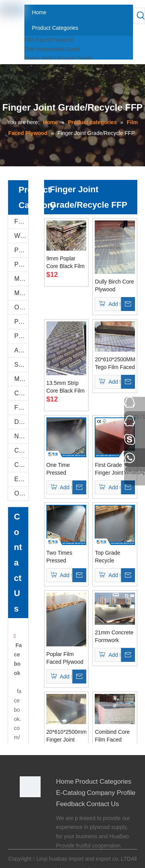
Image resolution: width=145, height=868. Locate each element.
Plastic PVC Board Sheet (21, 336)
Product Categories (103, 782)
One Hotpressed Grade (52, 49)
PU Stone (21, 250)
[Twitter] (25, 831)
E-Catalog (21, 479)
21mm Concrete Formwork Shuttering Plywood (114, 637)
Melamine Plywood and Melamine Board (21, 279)
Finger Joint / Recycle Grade (59, 58)
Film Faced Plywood (49, 40)
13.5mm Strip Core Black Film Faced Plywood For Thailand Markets (66, 387)
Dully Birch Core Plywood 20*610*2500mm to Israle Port (115, 286)
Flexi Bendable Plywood (21, 408)
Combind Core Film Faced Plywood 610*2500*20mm (115, 736)
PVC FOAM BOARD (21, 264)
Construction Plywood (21, 450)
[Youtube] (25, 842)
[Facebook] (25, 810)
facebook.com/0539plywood (18, 737)
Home (65, 782)
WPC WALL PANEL (21, 236)
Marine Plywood (21, 379)
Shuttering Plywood (21, 365)
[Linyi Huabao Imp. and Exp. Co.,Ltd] (30, 787)
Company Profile (111, 793)
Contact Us (103, 804)
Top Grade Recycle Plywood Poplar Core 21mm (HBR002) (113, 557)
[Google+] (25, 821)
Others (21, 493)
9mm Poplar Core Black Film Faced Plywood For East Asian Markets (66, 263)
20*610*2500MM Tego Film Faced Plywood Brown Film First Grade (115, 364)
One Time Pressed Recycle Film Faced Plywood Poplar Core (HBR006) (65, 469)
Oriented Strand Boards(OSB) (21, 307)
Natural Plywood (21, 436)
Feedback (71, 804)
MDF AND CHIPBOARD (21, 293)
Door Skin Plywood (21, 422)
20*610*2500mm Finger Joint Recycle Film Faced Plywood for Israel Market (67, 736)
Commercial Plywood (21, 393)
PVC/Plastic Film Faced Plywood (21, 322)
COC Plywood (21, 465)
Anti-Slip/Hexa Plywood (21, 350)
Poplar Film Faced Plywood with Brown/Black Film (65, 658)
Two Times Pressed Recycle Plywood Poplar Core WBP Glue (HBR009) (66, 557)
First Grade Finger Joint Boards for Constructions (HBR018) (111, 469)
